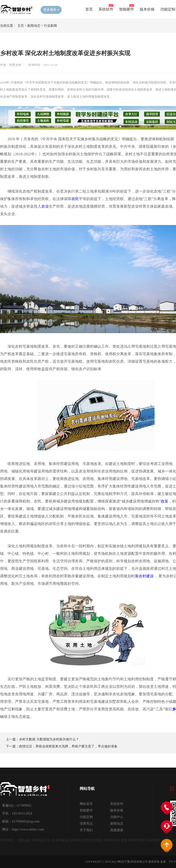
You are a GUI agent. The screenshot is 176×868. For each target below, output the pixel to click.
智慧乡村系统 (93, 840)
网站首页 (86, 804)
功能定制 (168, 9)
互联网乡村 (112, 840)
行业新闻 (50, 26)
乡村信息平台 (41, 840)
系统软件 (106, 9)
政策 (165, 501)
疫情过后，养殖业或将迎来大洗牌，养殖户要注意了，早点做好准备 (68, 746)
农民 (75, 199)
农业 (45, 206)
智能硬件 (127, 9)
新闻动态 (34, 26)
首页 (89, 9)
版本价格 (147, 9)
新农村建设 (144, 576)
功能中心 (117, 817)
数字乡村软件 (151, 840)
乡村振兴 (75, 840)
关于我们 (86, 830)
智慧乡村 (24, 840)
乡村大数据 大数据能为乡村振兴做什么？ (49, 739)
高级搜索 (117, 830)
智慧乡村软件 (131, 840)
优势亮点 (86, 824)
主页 (21, 26)
